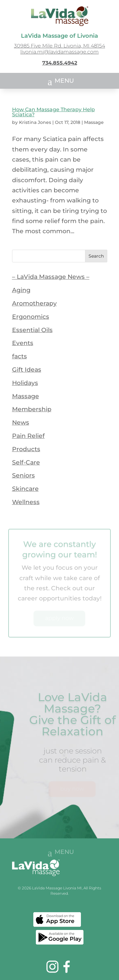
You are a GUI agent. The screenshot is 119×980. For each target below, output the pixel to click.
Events (23, 343)
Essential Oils (32, 330)
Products (26, 449)
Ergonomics (31, 317)
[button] (60, 81)
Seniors (23, 475)
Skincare (25, 489)
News (21, 423)
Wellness (26, 502)
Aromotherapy (34, 303)
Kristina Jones (35, 122)
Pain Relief (28, 436)
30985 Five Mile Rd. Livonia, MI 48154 (60, 46)
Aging (21, 290)
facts (20, 356)
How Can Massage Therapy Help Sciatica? (53, 112)
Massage (94, 122)
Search (96, 256)
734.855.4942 (60, 63)
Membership (32, 409)
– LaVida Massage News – (51, 277)
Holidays (25, 383)
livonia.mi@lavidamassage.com (60, 52)
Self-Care (26, 462)
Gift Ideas (27, 370)
